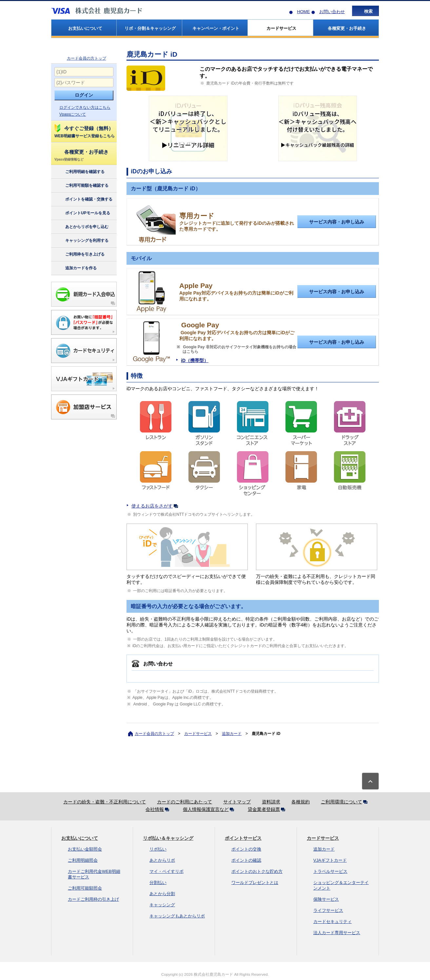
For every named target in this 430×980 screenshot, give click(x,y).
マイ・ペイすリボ (166, 871)
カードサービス (198, 734)
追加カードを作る (75, 268)
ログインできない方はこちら (85, 107)
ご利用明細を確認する (79, 172)
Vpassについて (73, 114)
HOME (303, 12)
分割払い (158, 883)
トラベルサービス (330, 871)
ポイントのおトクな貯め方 (257, 871)
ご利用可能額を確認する (81, 186)
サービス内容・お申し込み (337, 222)
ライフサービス (328, 910)
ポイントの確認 (246, 860)
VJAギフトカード (330, 860)
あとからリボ (162, 860)
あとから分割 (162, 894)
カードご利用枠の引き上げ (93, 899)
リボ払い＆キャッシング (168, 838)
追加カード (232, 734)
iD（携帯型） (195, 360)
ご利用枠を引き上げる (79, 255)
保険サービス (326, 899)
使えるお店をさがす (156, 506)
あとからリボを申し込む (81, 227)
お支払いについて (80, 838)
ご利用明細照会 (83, 860)
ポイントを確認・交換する (83, 200)
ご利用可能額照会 (85, 888)
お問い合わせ (332, 12)
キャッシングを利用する (81, 241)
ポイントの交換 (246, 849)
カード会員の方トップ (87, 58)
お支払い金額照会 (85, 849)
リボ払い (158, 849)
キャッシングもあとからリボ (177, 916)
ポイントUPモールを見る (82, 213)
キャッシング (162, 905)
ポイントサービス (243, 838)
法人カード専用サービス (337, 933)
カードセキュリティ (332, 922)
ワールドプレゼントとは (255, 883)
